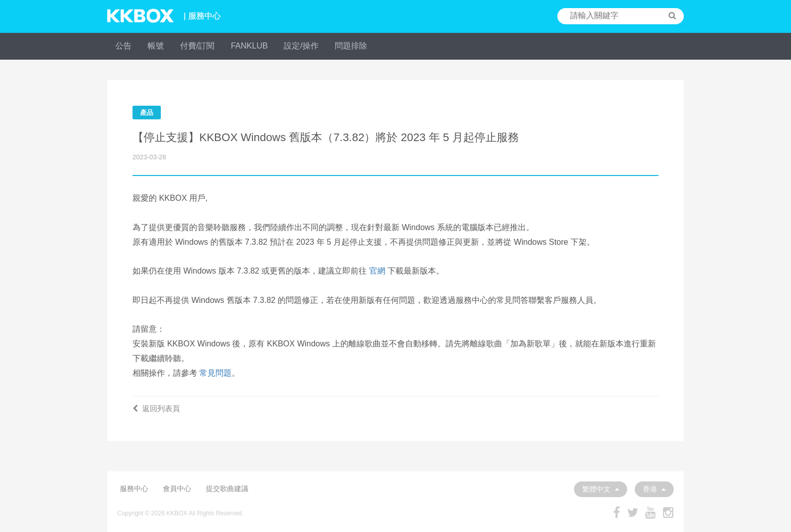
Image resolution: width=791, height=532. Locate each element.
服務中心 (134, 489)
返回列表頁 (156, 408)
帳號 (156, 46)
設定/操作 (301, 46)
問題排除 (351, 46)
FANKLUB (249, 46)
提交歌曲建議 (227, 489)
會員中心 (177, 489)
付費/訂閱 (197, 46)
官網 (377, 271)
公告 (123, 46)
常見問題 (215, 373)
